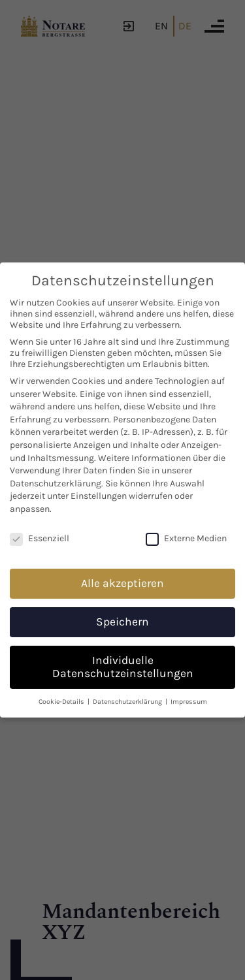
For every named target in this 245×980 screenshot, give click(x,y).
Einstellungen (99, 496)
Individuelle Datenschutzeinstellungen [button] (123, 667)
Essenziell (40, 538)
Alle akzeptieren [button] (122, 583)
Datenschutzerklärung (56, 483)
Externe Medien (186, 538)
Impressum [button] (189, 702)
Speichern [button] (122, 622)
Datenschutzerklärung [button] (128, 702)
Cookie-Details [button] (62, 702)
